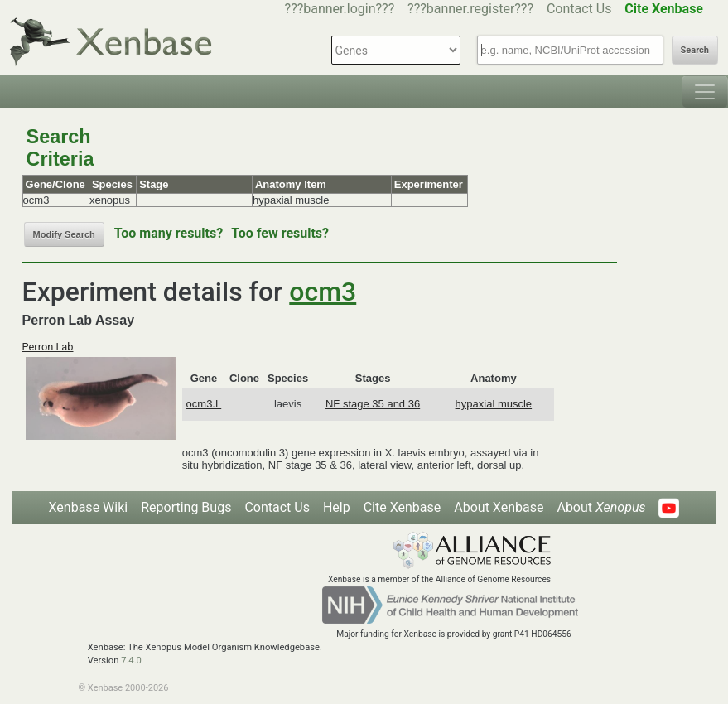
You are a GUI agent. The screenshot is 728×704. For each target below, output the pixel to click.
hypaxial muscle (494, 404)
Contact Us (579, 9)
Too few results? (280, 233)
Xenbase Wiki (89, 507)
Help (337, 507)
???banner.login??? (340, 9)
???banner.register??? (470, 9)
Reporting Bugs (186, 507)
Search (695, 50)
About (601, 507)
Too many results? (169, 233)
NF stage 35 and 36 (373, 404)
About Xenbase (499, 507)
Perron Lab (48, 347)
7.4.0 (131, 661)
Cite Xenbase (403, 507)
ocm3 (323, 292)
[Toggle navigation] (705, 92)
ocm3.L (204, 404)
